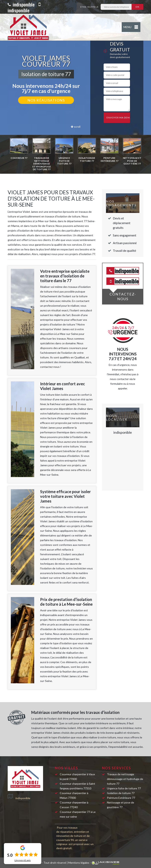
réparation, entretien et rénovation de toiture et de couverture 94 (73, 836)
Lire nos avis (23, 860)
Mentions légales (79, 863)
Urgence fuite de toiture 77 (124, 788)
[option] (19, 149)
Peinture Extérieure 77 (121, 798)
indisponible (21, 4)
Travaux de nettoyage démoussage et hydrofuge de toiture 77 (125, 779)
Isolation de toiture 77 (121, 793)
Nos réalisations (46, 100)
